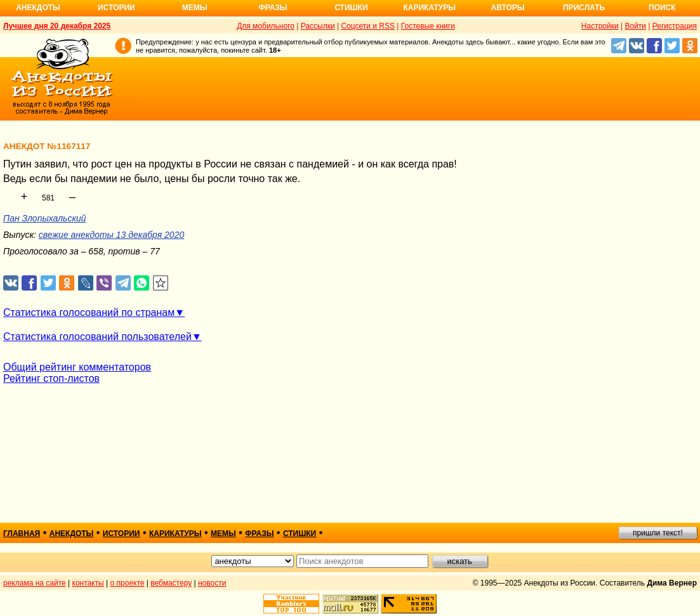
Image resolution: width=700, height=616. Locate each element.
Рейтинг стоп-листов (51, 378)
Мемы (195, 8)
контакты (88, 583)
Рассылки (318, 26)
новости (212, 583)
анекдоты (72, 534)
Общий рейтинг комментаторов (77, 367)
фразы (259, 534)
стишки (300, 534)
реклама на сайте (35, 583)
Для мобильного (266, 26)
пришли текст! (658, 533)
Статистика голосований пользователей (97, 337)
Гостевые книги (428, 26)
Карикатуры (429, 8)
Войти (635, 26)
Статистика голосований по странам (89, 312)
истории (122, 534)
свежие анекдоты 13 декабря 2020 (111, 235)
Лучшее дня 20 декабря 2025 (57, 26)
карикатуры (175, 534)
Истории (116, 8)
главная (22, 534)
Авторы (508, 8)
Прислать (584, 8)
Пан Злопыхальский (45, 218)
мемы (223, 534)
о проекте (128, 583)
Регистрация (675, 26)
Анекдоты (38, 8)
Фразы (273, 8)
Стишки (351, 8)
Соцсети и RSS (368, 26)
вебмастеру (171, 583)
